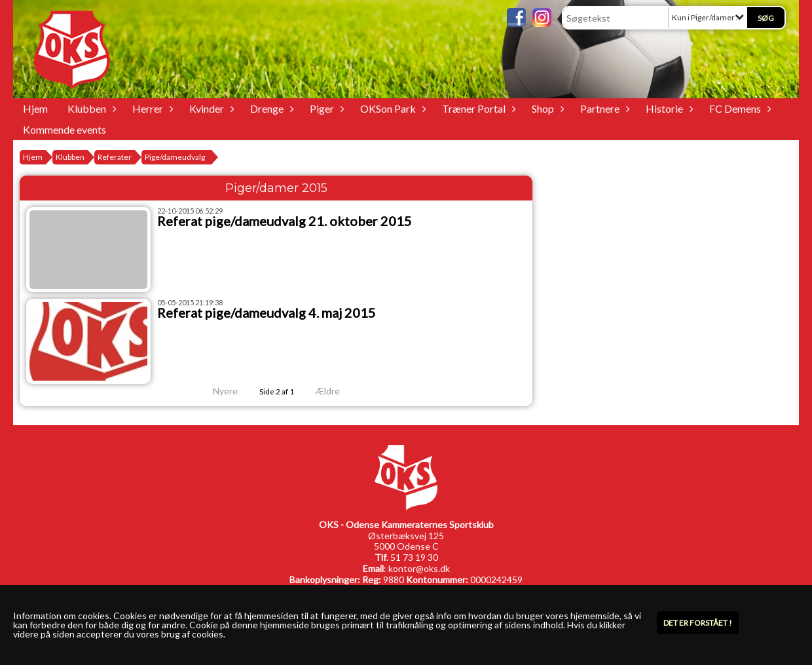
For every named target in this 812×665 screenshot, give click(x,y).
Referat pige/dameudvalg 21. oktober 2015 (285, 221)
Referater (115, 157)
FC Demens (738, 108)
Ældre (337, 391)
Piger (325, 108)
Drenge (270, 108)
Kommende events (65, 129)
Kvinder (210, 108)
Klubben (90, 108)
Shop (546, 108)
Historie (668, 108)
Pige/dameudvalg (175, 157)
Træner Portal (477, 108)
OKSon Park (391, 108)
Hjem (35, 108)
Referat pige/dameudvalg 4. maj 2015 (267, 313)
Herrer (151, 108)
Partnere (603, 108)
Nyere (217, 391)
